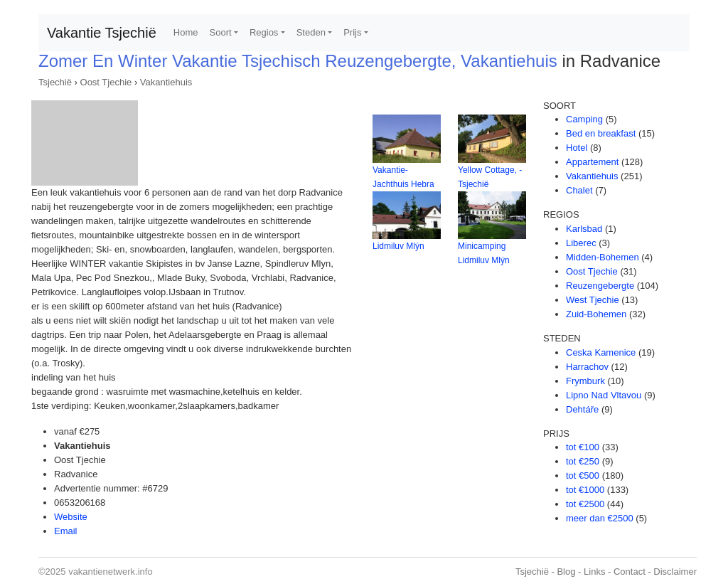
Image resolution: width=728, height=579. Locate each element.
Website (71, 517)
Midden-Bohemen (603, 257)
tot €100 (583, 447)
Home (186, 32)
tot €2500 (585, 504)
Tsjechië (55, 82)
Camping (584, 119)
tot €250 (583, 461)
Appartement (592, 162)
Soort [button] (221, 32)
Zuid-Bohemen (596, 314)
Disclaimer (675, 572)
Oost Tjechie (106, 82)
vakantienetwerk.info (111, 572)
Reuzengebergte (600, 286)
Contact (630, 572)
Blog (566, 572)
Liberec (581, 243)
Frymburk (585, 381)
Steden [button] (311, 32)
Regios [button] (264, 32)
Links (594, 572)
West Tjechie (593, 300)
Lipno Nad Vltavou (604, 395)
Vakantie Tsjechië (102, 33)
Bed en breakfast (601, 133)
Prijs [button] (352, 32)
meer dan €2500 (600, 518)
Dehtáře (582, 409)
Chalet (579, 190)
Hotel (577, 148)
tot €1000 (585, 490)
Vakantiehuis (166, 82)
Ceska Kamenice (601, 352)
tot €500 (583, 476)
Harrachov (587, 367)
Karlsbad (584, 229)
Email (66, 531)
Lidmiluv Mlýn (398, 246)
